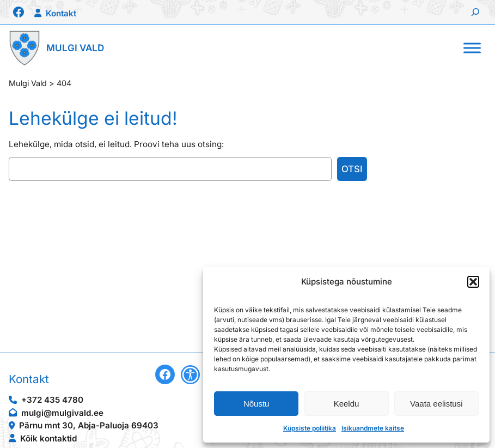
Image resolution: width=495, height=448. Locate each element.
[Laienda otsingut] (475, 12)
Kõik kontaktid (48, 438)
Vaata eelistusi (436, 404)
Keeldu (347, 404)
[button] (473, 282)
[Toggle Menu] (472, 48)
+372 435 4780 (52, 400)
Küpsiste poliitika (310, 428)
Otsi (352, 169)
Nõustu (256, 404)
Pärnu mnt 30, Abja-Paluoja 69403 (89, 425)
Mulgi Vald (75, 48)
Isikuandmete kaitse (373, 428)
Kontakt (61, 13)
